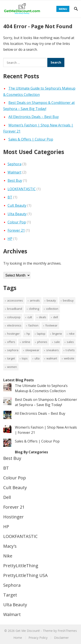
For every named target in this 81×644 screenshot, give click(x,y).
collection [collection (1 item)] (52, 309)
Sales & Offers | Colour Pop (31, 139)
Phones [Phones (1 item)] (42, 342)
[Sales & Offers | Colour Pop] (7, 443)
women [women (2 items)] (12, 367)
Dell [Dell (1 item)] (56, 317)
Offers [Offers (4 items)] (11, 342)
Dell (7, 497)
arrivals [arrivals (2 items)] (35, 300)
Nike (8, 556)
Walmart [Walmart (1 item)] (52, 358)
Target (10, 595)
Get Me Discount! (28, 631)
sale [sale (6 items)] (57, 342)
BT (10, 197)
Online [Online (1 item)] (26, 342)
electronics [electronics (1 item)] (14, 325)
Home (18, 638)
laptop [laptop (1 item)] (41, 334)
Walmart (14, 172)
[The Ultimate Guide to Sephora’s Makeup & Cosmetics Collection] (7, 388)
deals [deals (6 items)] (43, 317)
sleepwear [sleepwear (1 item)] (32, 350)
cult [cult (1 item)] (30, 317)
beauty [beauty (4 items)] (51, 300)
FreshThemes (67, 631)
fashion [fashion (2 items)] (33, 325)
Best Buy (15, 180)
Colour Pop (17, 222)
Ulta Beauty (17, 214)
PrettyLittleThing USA (25, 575)
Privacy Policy (38, 638)
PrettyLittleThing (21, 566)
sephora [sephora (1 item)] (13, 350)
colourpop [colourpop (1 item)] (14, 317)
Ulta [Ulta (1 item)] (37, 358)
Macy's (10, 546)
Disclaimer (61, 638)
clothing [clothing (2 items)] (34, 309)
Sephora (14, 164)
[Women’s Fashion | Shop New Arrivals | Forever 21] (7, 429)
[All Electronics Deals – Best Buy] (7, 416)
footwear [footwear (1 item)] (51, 325)
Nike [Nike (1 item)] (72, 334)
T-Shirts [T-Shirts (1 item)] (70, 350)
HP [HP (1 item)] (28, 334)
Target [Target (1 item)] (11, 358)
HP (10, 239)
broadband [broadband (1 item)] (15, 309)
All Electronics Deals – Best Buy (34, 117)
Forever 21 (16, 230)
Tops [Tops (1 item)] (25, 358)
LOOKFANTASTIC (22, 189)
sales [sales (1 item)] (70, 342)
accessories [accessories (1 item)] (15, 300)
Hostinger (13, 517)
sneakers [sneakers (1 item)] (52, 350)
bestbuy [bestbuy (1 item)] (68, 300)
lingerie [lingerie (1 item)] (57, 334)
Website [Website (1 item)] (69, 358)
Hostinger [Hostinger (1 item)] (13, 334)
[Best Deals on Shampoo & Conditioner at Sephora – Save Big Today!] (7, 402)
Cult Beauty (17, 205)
